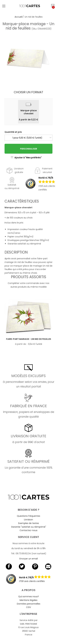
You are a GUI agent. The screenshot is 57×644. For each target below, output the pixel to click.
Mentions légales (28, 600)
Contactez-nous (28, 530)
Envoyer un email (29, 559)
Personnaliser (29, 149)
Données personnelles (29, 604)
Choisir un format (28, 92)
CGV (28, 607)
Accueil (18, 17)
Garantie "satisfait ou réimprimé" (29, 527)
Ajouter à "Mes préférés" (26, 158)
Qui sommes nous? (29, 596)
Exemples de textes (29, 523)
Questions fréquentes (28, 516)
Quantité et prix (13, 132)
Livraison (28, 520)
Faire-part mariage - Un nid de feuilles (29, 339)
